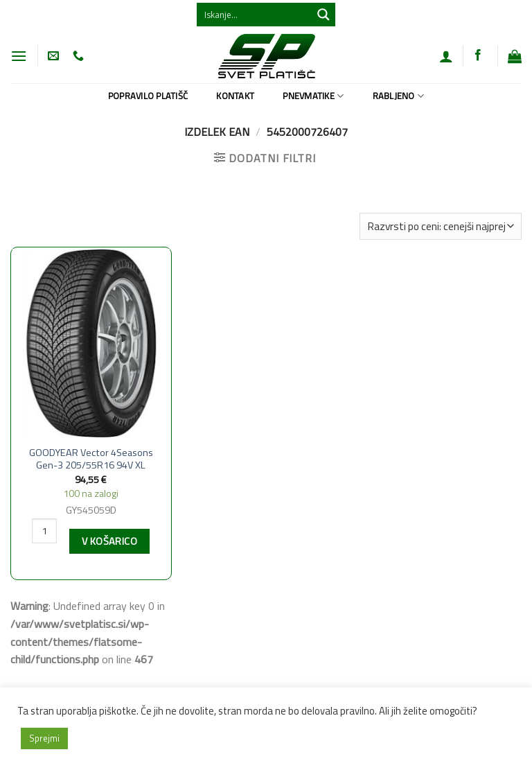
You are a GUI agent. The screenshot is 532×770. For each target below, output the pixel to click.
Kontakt (235, 96)
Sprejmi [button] (44, 738)
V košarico (109, 541)
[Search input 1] (255, 15)
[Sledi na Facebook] (478, 55)
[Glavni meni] (19, 56)
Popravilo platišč (148, 96)
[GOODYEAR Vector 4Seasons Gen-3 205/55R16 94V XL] (91, 343)
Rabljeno (399, 96)
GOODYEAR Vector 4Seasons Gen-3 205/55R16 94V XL (91, 459)
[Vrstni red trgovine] (441, 226)
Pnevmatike (313, 96)
